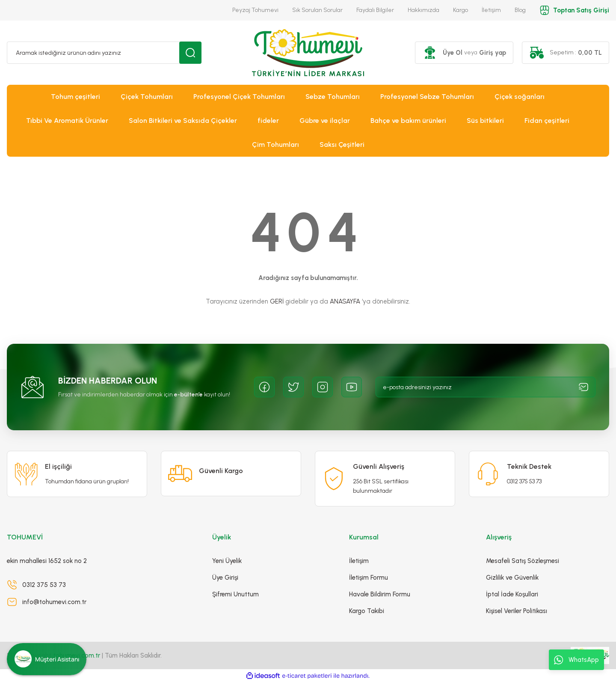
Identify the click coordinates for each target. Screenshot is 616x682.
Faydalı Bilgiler (375, 10)
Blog (520, 10)
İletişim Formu (369, 578)
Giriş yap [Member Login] (493, 53)
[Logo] (308, 53)
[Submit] (583, 387)
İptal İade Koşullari (512, 594)
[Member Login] (430, 53)
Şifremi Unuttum (235, 594)
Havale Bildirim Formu (380, 594)
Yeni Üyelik (227, 561)
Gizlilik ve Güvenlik (512, 578)
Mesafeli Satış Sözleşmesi (523, 561)
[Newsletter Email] (486, 387)
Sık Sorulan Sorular (317, 10)
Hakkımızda (423, 10)
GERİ (277, 301)
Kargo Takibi (367, 611)
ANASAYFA (345, 301)
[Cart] (566, 53)
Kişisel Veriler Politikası (517, 611)
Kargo (461, 10)
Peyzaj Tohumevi (255, 10)
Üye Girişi (225, 578)
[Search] (104, 53)
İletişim (491, 10)
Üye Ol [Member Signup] (453, 53)
